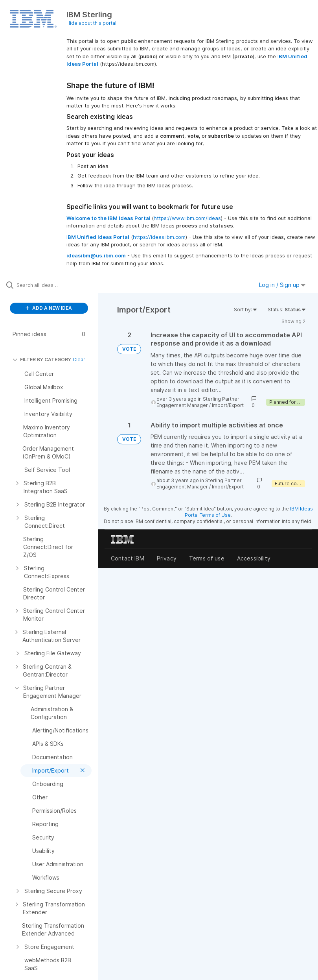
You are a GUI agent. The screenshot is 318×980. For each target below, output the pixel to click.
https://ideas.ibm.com (159, 237)
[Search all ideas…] (53, 285)
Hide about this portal (91, 23)
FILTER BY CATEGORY (42, 360)
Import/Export (228, 405)
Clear (79, 360)
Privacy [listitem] (167, 558)
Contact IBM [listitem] (128, 558)
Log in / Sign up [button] (282, 285)
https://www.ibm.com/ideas (187, 218)
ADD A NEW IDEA (49, 308)
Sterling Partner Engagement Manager (198, 402)
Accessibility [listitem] (254, 558)
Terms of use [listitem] (207, 558)
